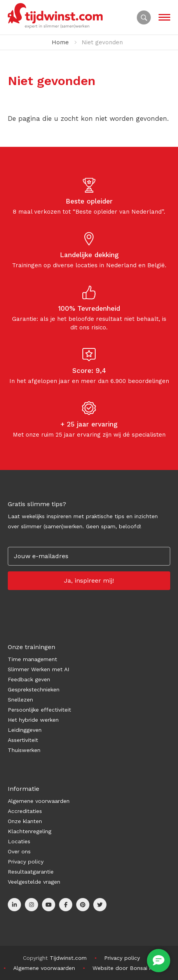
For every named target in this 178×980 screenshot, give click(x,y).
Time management (32, 659)
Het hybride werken (33, 720)
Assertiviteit (23, 740)
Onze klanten (25, 821)
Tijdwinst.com (68, 958)
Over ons (19, 851)
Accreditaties (25, 811)
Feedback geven (29, 679)
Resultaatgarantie (31, 872)
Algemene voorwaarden (39, 801)
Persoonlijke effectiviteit (39, 710)
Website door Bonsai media (129, 968)
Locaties (19, 841)
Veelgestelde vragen (34, 882)
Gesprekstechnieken (34, 689)
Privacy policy (26, 862)
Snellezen (20, 700)
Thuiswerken (24, 750)
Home (60, 42)
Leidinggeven (25, 730)
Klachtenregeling (30, 831)
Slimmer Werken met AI (38, 669)
